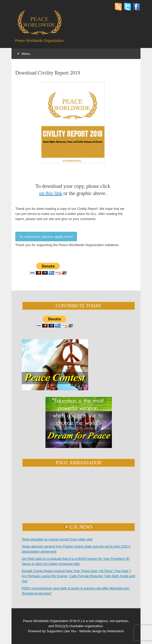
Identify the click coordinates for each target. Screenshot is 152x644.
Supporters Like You (61, 631)
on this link (51, 193)
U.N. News (81, 527)
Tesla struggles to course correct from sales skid (57, 539)
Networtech (116, 631)
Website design (91, 631)
